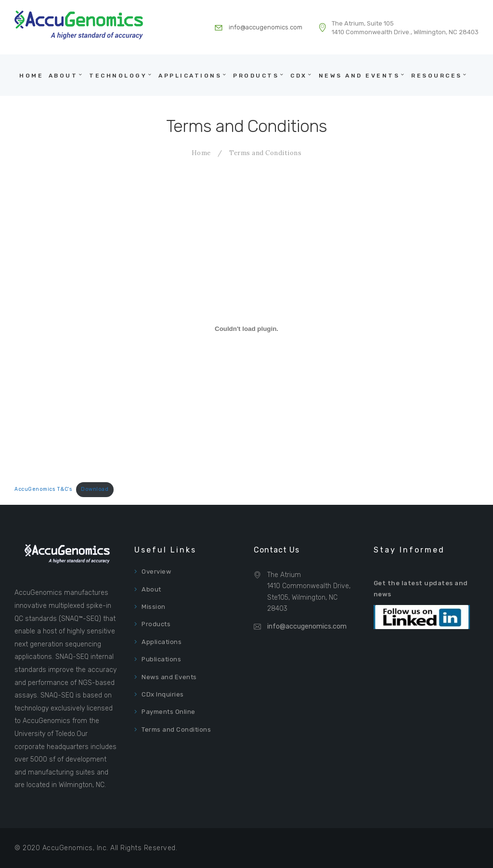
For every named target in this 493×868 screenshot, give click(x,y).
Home (201, 153)
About (151, 589)
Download (95, 489)
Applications (162, 642)
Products (156, 624)
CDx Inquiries (163, 694)
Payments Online (169, 712)
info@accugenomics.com (307, 626)
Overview (156, 572)
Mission (154, 607)
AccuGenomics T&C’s (43, 489)
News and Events (169, 677)
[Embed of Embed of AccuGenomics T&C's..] (246, 329)
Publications (161, 659)
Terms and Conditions (176, 730)
